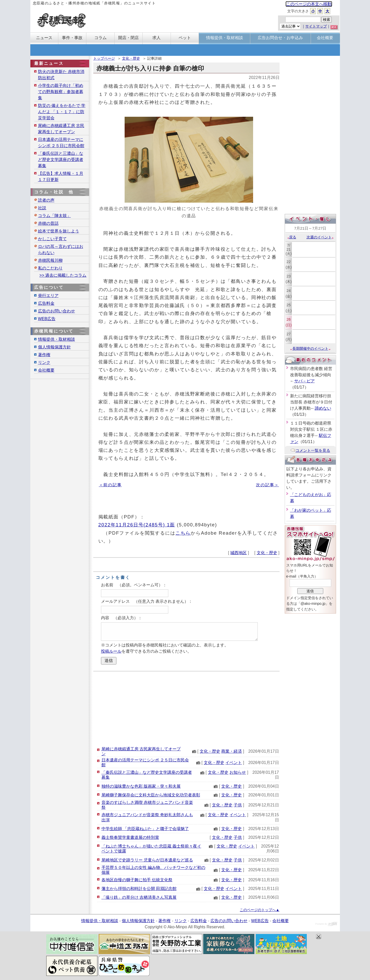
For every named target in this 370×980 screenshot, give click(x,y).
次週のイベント (320, 237)
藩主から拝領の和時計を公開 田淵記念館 (139, 889)
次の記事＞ (267, 485)
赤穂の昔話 (48, 223)
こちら (183, 533)
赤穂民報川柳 (50, 260)
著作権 (44, 355)
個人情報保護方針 (54, 347)
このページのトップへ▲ (260, 910)
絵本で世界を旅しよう (59, 231)
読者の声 (46, 200)
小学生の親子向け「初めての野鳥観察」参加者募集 (61, 92)
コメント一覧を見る (310, 450)
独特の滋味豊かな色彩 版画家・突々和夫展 (141, 786)
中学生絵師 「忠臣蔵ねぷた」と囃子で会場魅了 (145, 829)
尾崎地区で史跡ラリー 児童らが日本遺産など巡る (147, 860)
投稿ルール (111, 651)
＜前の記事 (110, 485)
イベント (234, 763)
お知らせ (238, 772)
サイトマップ (316, 26)
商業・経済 (232, 751)
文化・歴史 (131, 58)
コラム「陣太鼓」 (54, 216)
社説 (42, 208)
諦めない (323, 408)
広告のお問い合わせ (57, 311)
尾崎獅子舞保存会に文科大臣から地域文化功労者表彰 (151, 795)
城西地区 (238, 553)
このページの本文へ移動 (309, 4)
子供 (238, 805)
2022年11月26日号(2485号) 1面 (137, 525)
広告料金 (46, 303)
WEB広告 (47, 319)
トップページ (104, 58)
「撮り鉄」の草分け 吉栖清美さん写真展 (139, 897)
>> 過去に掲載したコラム (63, 275)
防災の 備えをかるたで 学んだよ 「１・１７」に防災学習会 (62, 112)
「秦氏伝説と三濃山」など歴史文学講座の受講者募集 (61, 160)
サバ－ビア (304, 381)
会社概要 (46, 370)
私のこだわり (50, 268)
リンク (44, 362)
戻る (292, 237)
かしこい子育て (52, 239)
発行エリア (48, 296)
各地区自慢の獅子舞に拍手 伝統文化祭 (137, 880)
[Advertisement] (186, 709)
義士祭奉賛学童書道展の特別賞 (130, 837)
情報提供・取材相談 (57, 339)
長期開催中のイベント (310, 348)
